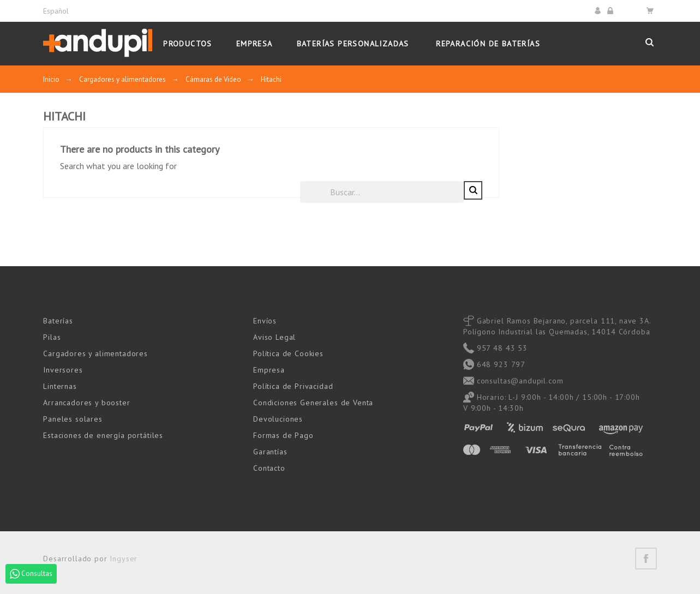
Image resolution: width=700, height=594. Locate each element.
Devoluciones (278, 418)
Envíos (265, 320)
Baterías (58, 320)
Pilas (52, 337)
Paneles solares (73, 418)
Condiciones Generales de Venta (313, 402)
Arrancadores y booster (86, 402)
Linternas (60, 386)
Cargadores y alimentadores (95, 353)
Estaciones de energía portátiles (103, 435)
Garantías (270, 451)
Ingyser (124, 558)
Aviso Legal (274, 337)
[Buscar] (540, 191)
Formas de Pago (283, 435)
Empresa (269, 369)
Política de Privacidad (293, 386)
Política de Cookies (288, 353)
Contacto (269, 467)
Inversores (63, 369)
